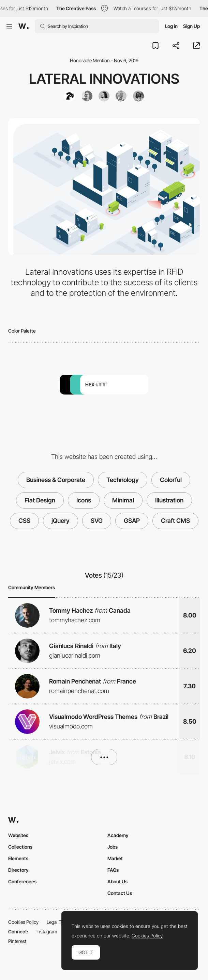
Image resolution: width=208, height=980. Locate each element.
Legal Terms (59, 922)
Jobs (113, 847)
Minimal (123, 500)
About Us (117, 881)
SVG (97, 521)
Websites (18, 835)
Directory (18, 870)
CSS (24, 521)
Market (115, 858)
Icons (84, 500)
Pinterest (17, 941)
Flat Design (40, 500)
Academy (118, 835)
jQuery (61, 521)
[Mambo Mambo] (70, 96)
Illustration (169, 500)
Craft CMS (175, 521)
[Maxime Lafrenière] (138, 96)
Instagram (47, 931)
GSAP (132, 521)
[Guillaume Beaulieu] (121, 96)
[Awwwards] (24, 26)
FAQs (113, 870)
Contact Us (120, 893)
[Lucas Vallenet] (87, 96)
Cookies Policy (23, 922)
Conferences (22, 881)
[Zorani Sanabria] (104, 96)
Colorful (171, 480)
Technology (123, 480)
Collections (20, 847)
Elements (18, 858)
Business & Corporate (56, 480)
